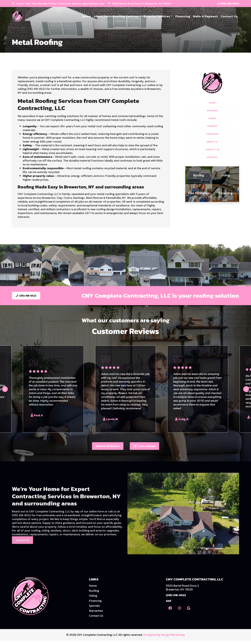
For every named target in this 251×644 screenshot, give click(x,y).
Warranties (96, 611)
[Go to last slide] (5, 389)
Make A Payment (205, 16)
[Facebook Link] (170, 608)
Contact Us (229, 16)
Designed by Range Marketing (164, 635)
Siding (212, 118)
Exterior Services (157, 16)
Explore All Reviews (108, 446)
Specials (212, 157)
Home (87, 16)
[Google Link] (189, 608)
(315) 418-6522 (228, 3)
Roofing (212, 111)
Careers (212, 126)
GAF (169, 601)
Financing (183, 16)
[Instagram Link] (179, 608)
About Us (101, 16)
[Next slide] (246, 389)
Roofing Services (126, 16)
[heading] (199, 175)
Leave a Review (144, 446)
